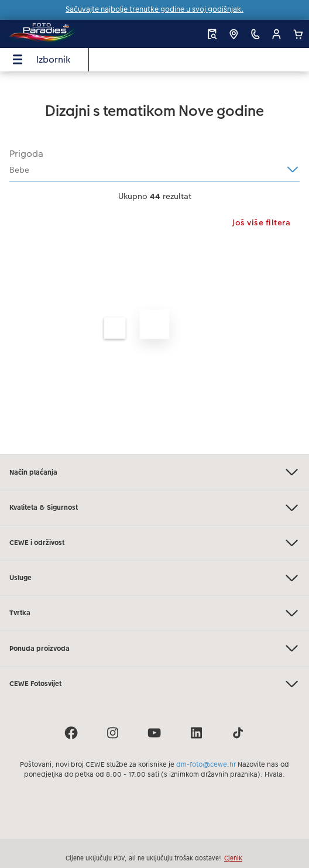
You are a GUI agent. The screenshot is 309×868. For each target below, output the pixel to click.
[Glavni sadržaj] (154, 263)
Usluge (154, 578)
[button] (277, 34)
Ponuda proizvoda (154, 648)
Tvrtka (154, 613)
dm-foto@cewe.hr (206, 764)
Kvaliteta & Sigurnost (154, 508)
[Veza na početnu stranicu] (63, 34)
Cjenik (233, 858)
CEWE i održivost (154, 543)
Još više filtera (261, 222)
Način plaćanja (154, 472)
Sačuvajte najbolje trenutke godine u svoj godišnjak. (154, 9)
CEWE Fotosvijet (154, 684)
